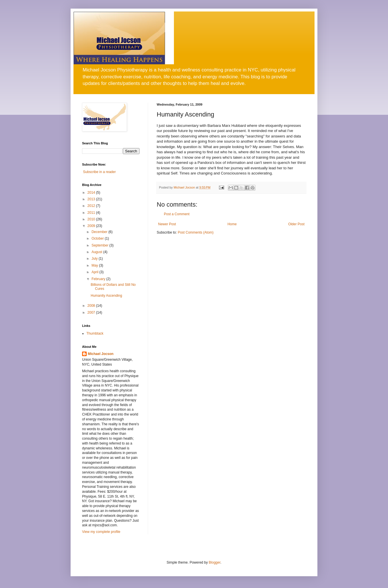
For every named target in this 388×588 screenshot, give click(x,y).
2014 (92, 193)
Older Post (296, 224)
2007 (92, 313)
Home (232, 224)
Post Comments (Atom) (196, 232)
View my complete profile (101, 532)
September (100, 245)
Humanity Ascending (106, 296)
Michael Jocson (101, 354)
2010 (92, 219)
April (95, 272)
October (98, 238)
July (95, 259)
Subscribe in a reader (99, 172)
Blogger (215, 562)
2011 (92, 213)
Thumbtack (95, 333)
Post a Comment (177, 214)
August (97, 252)
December (100, 232)
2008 (92, 306)
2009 (92, 226)
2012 (92, 206)
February (99, 279)
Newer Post (167, 224)
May (95, 265)
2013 (92, 199)
